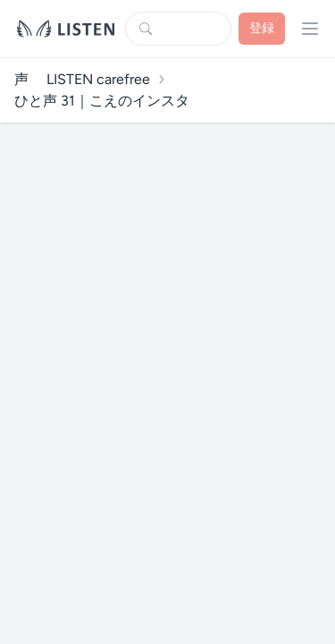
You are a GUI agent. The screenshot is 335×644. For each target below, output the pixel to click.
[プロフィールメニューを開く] (310, 29)
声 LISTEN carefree (82, 79)
